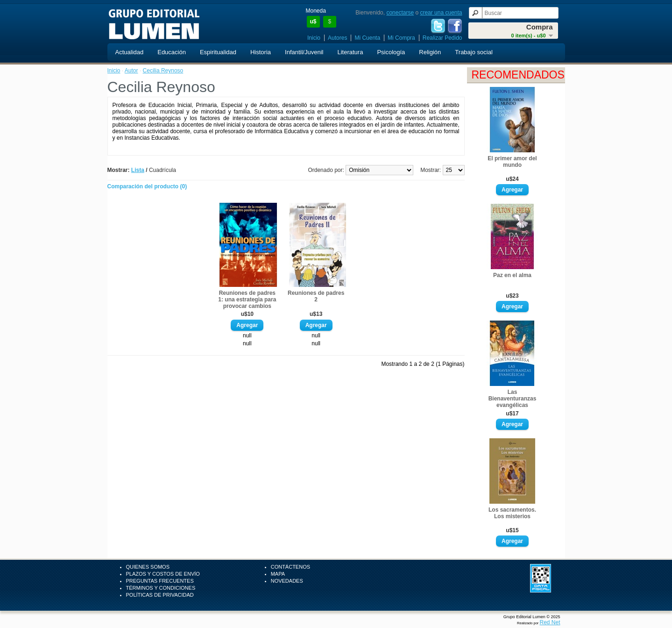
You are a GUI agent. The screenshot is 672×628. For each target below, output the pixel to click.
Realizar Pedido (442, 38)
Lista (138, 170)
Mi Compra (401, 38)
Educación (172, 52)
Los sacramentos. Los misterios (512, 513)
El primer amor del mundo (512, 162)
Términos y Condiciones (161, 588)
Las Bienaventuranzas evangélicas (513, 399)
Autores (337, 38)
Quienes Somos (148, 567)
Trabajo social (474, 52)
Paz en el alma (512, 275)
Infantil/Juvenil (304, 52)
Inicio (314, 38)
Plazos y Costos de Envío (163, 574)
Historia (261, 52)
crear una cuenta (441, 13)
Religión (430, 52)
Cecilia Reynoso (163, 71)
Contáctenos (290, 567)
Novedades (287, 581)
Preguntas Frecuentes (160, 581)
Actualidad (130, 52)
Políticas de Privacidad (160, 595)
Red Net (550, 622)
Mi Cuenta (367, 38)
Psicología (391, 52)
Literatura (350, 52)
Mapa (278, 574)
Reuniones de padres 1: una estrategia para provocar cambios (247, 300)
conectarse (400, 13)
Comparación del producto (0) (147, 186)
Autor (131, 71)
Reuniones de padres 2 (316, 296)
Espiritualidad (218, 52)
